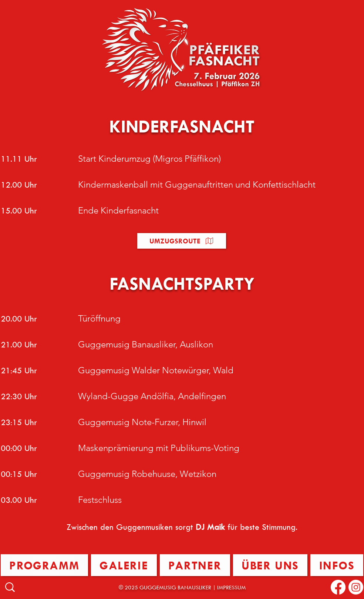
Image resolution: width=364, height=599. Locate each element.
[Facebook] (338, 587)
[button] (182, 241)
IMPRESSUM (231, 587)
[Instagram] (356, 587)
